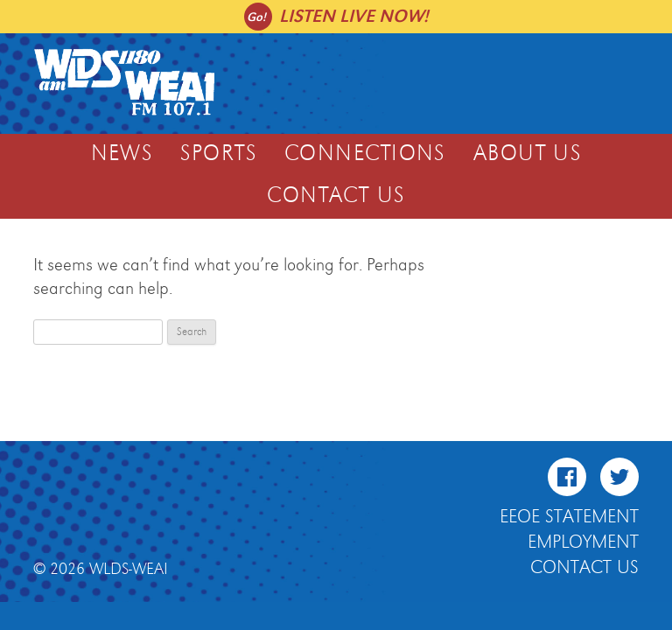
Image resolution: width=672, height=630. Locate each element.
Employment (583, 542)
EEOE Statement (569, 517)
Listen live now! (354, 16)
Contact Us (336, 196)
